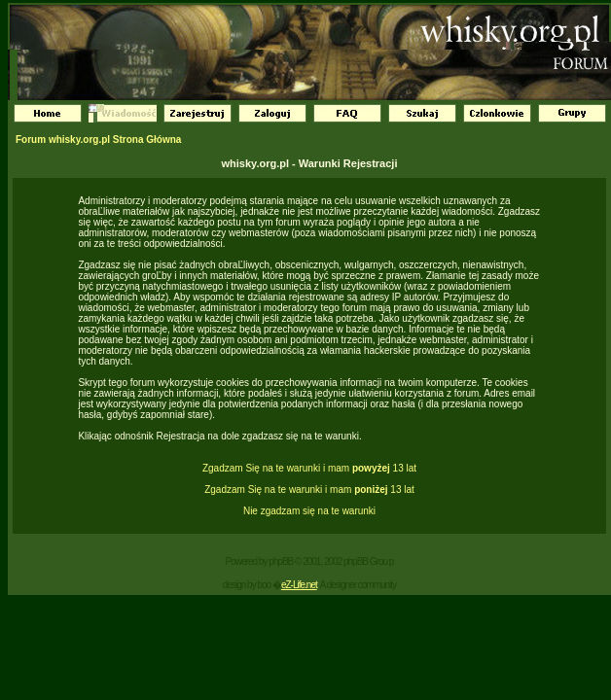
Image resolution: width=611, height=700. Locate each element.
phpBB (281, 561)
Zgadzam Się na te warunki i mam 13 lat (309, 468)
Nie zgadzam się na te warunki (309, 511)
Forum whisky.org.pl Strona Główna (98, 140)
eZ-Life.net (299, 585)
